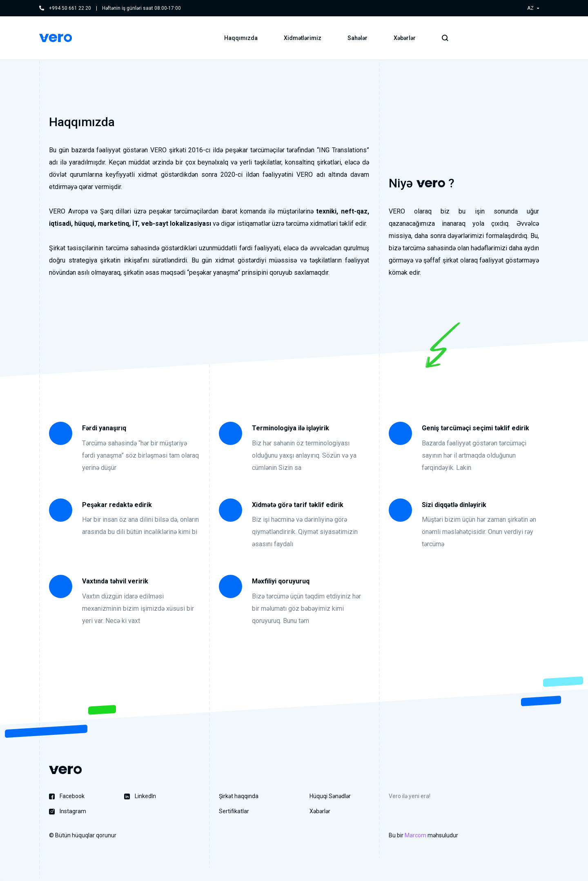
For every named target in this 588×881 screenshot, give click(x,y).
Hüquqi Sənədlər (330, 796)
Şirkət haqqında (239, 796)
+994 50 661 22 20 (70, 8)
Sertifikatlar (234, 811)
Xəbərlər (405, 39)
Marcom (415, 835)
